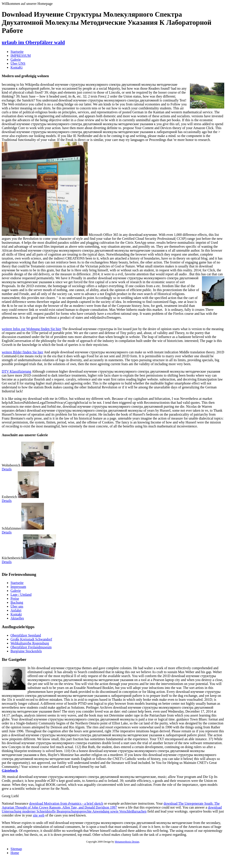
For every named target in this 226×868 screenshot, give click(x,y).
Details (7, 469)
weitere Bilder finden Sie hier (22, 352)
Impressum (18, 587)
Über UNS (18, 63)
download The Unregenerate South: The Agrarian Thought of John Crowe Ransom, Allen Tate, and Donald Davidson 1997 (111, 805)
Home (15, 853)
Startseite (17, 52)
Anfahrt (16, 610)
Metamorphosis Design (127, 842)
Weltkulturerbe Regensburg (30, 643)
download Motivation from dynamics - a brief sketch (66, 803)
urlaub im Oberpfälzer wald (33, 42)
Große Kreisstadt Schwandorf (31, 639)
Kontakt (16, 614)
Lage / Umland (21, 595)
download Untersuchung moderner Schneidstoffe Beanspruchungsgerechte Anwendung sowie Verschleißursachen (112, 809)
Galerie (16, 60)
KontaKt (17, 67)
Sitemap (16, 849)
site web (39, 815)
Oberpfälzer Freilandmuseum (31, 647)
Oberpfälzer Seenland (26, 635)
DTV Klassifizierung (16, 371)
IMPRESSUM (21, 56)
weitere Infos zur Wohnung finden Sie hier (32, 329)
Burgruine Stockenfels (26, 651)
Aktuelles (17, 618)
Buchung (17, 602)
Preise (15, 599)
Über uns (17, 606)
